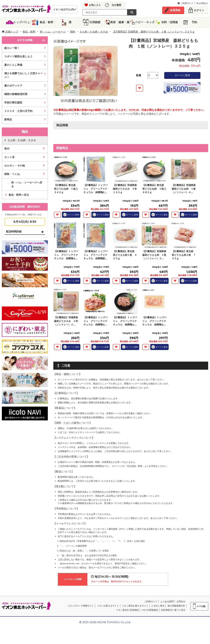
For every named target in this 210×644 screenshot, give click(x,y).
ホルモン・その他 (15, 166)
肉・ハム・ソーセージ (53, 32)
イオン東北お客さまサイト (135, 606)
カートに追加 (182, 75)
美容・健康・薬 (120, 22)
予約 (194, 22)
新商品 (8, 119)
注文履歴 (116, 5)
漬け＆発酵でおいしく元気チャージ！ (24, 75)
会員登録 (175, 10)
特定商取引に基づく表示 (173, 610)
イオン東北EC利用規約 (128, 610)
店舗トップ (10, 32)
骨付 (7, 149)
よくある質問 (167, 601)
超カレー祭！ (12, 48)
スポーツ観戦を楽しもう (18, 56)
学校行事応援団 (13, 103)
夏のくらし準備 (13, 65)
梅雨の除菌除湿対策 (16, 94)
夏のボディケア (13, 86)
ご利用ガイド (186, 3)
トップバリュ (22, 22)
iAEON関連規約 (150, 610)
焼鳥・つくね (12, 174)
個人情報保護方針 (176, 606)
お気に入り (95, 5)
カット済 (9, 157)
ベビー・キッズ (145, 22)
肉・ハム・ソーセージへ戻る (27, 184)
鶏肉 (73, 32)
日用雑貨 (95, 22)
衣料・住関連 (170, 22)
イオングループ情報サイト (81, 606)
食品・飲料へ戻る (19, 195)
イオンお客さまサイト (108, 606)
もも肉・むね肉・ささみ (94, 32)
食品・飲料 (46, 22)
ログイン (199, 10)
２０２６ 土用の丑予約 (18, 111)
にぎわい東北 (158, 606)
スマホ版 (201, 606)
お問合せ (202, 3)
